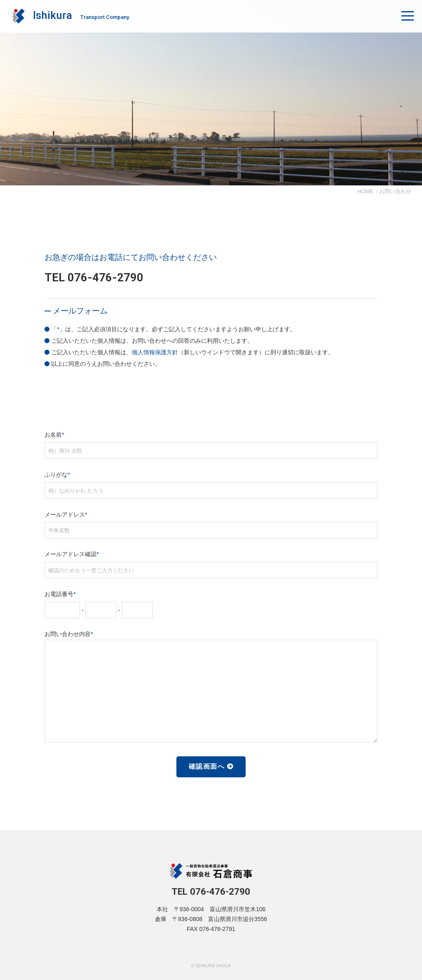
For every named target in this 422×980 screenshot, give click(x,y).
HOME (366, 191)
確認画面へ (207, 766)
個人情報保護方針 (155, 352)
